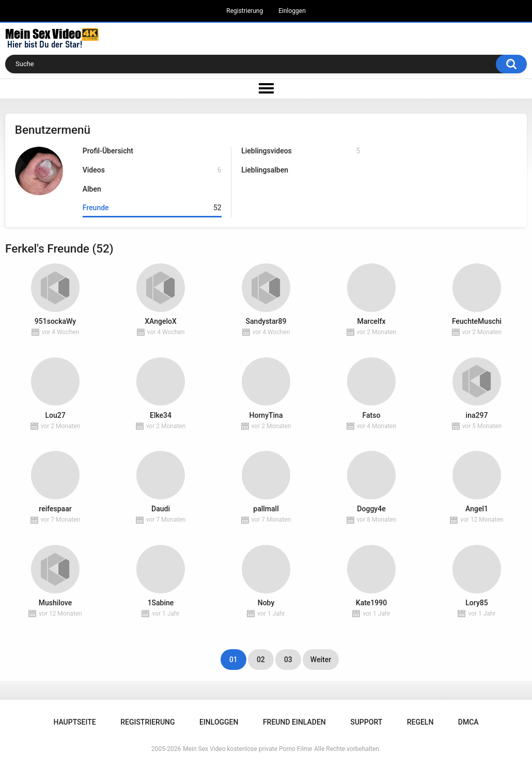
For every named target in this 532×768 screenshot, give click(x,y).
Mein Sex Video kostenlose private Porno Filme (247, 749)
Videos (152, 170)
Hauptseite (74, 722)
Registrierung (245, 11)
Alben (92, 189)
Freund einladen (294, 722)
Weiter (321, 660)
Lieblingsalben (265, 170)
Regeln (420, 722)
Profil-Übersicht (108, 151)
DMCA (468, 722)
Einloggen (292, 11)
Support (366, 722)
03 (288, 660)
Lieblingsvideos (301, 151)
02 (261, 660)
